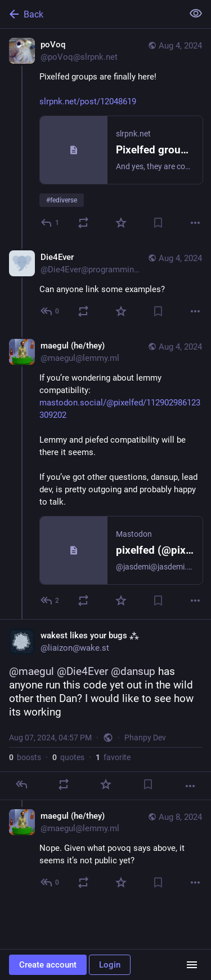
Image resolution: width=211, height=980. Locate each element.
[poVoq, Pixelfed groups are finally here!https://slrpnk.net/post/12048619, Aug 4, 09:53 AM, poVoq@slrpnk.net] (105, 135)
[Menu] (192, 965)
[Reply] (50, 223)
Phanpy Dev (145, 738)
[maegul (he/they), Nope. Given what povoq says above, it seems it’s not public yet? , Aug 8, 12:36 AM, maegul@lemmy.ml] (105, 851)
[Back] (90, 14)
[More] (195, 223)
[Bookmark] (158, 223)
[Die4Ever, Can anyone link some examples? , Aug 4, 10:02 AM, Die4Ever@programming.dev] (105, 286)
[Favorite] (121, 223)
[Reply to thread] (50, 311)
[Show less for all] (196, 14)
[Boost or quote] (83, 223)
